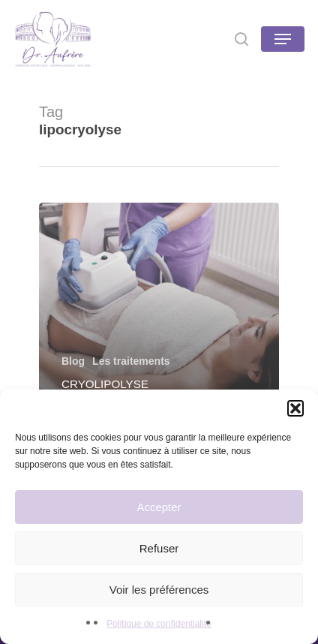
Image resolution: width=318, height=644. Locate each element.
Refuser (159, 548)
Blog (73, 361)
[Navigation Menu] (283, 39)
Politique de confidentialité (159, 624)
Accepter (159, 507)
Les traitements (131, 361)
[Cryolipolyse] (159, 309)
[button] (295, 408)
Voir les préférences (159, 590)
